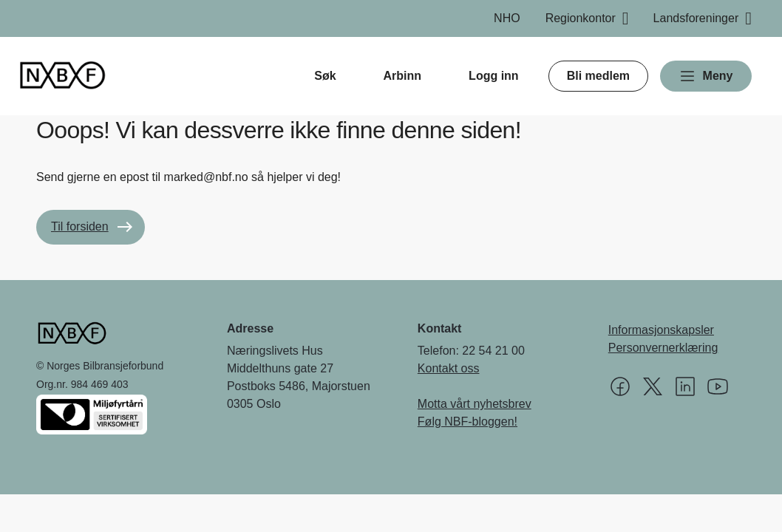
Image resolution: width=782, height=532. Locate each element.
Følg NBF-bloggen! (467, 422)
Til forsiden (80, 226)
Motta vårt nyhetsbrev (475, 404)
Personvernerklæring (663, 348)
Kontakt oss (449, 368)
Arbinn (403, 76)
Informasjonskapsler (661, 330)
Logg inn (494, 76)
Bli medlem (598, 76)
